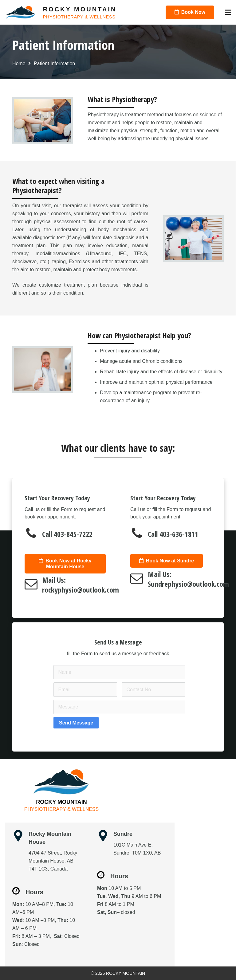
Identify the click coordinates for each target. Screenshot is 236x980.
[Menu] (228, 12)
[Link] (20, 12)
